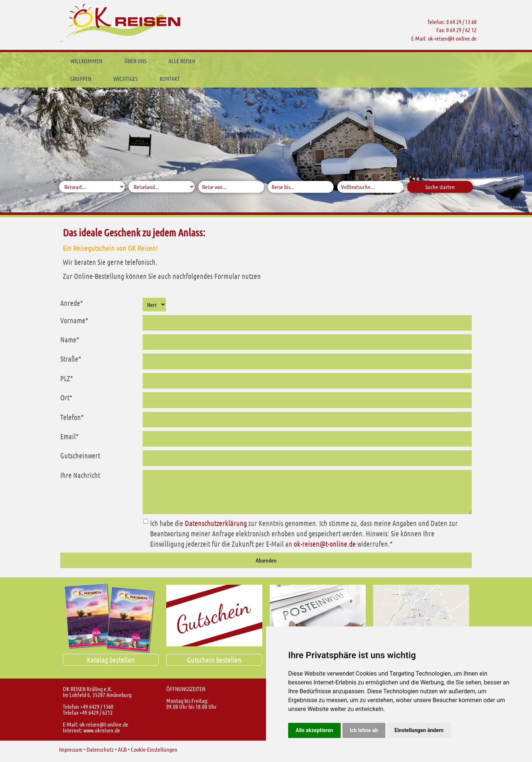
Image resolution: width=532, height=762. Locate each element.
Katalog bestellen (111, 660)
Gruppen (228, 61)
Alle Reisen (182, 61)
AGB (122, 749)
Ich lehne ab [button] (364, 730)
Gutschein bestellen (214, 660)
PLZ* (67, 378)
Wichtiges (273, 61)
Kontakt (317, 61)
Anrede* (72, 303)
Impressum (71, 749)
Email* (69, 436)
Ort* (66, 397)
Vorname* (74, 320)
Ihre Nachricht (80, 475)
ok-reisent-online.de (452, 38)
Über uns (135, 61)
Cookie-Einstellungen (154, 749)
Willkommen (86, 61)
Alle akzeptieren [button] (314, 730)
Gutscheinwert (80, 455)
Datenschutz (100, 749)
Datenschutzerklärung (216, 523)
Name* (70, 339)
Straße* (71, 359)
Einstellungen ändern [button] (419, 730)
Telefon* (72, 417)
